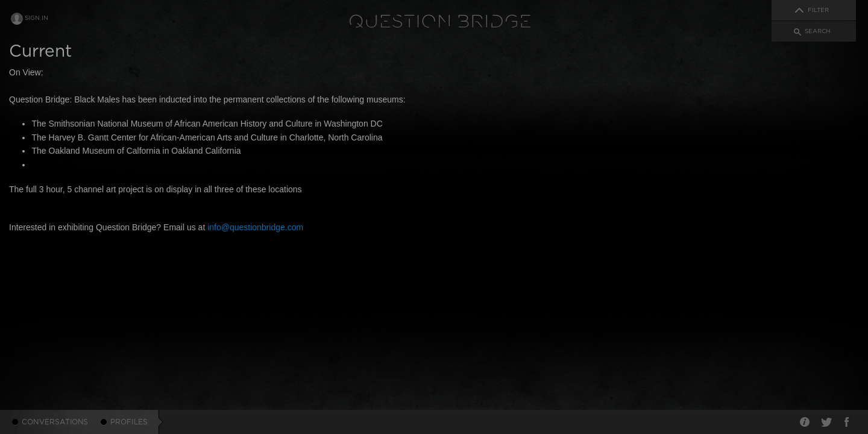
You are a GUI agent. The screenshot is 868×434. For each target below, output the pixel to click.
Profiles (129, 422)
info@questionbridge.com (255, 227)
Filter (818, 10)
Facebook (847, 422)
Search (818, 31)
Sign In (36, 18)
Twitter (826, 422)
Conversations (55, 422)
